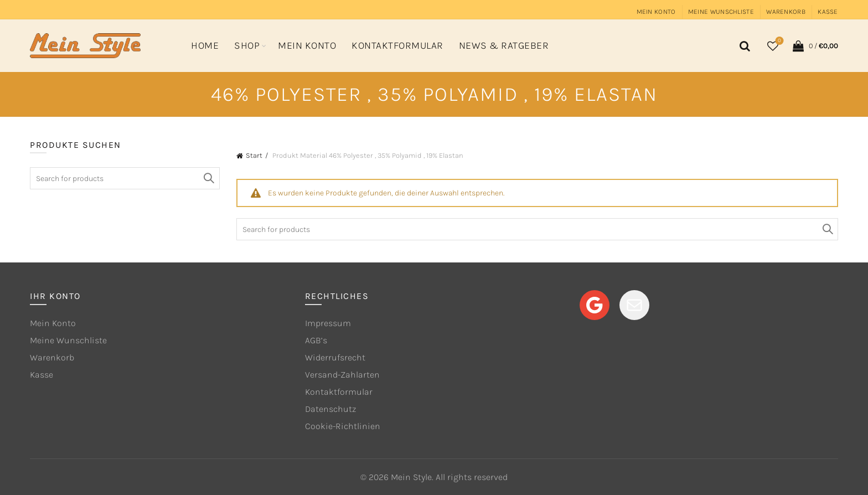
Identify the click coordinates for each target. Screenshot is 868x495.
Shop (247, 45)
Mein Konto (656, 12)
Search (827, 229)
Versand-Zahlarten (342, 375)
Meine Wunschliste (721, 12)
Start (254, 155)
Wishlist (778, 41)
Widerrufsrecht (335, 357)
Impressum (328, 323)
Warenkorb (786, 12)
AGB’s (316, 340)
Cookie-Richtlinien (343, 426)
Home (205, 45)
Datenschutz (330, 409)
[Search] (743, 46)
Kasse (828, 12)
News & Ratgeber (504, 45)
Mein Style (411, 477)
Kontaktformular (397, 45)
